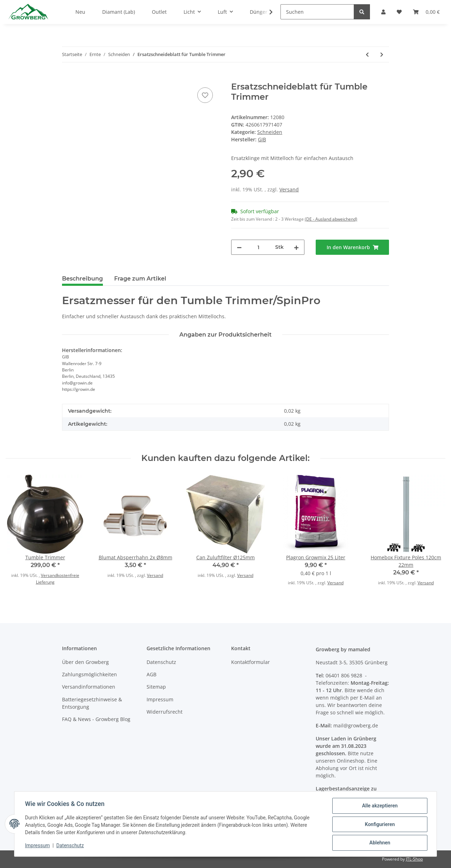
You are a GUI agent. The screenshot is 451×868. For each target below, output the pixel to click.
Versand (289, 189)
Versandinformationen (89, 687)
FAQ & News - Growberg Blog (96, 719)
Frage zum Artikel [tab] (140, 279)
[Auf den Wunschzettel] (205, 95)
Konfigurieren (379, 825)
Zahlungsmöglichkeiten (89, 674)
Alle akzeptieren (379, 806)
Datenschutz (161, 662)
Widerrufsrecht (165, 712)
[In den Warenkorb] (68, 78)
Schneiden (270, 132)
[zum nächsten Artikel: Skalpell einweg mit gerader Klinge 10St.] (382, 54)
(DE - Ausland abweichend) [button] (331, 219)
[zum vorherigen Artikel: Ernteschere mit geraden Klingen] (367, 54)
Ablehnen (379, 843)
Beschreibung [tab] (82, 279)
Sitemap (156, 687)
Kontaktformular (251, 662)
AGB (152, 674)
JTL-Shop (414, 859)
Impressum (160, 699)
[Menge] (258, 247)
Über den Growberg (85, 662)
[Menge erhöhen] (296, 247)
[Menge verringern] (239, 247)
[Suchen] (317, 12)
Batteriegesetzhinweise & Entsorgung (92, 703)
